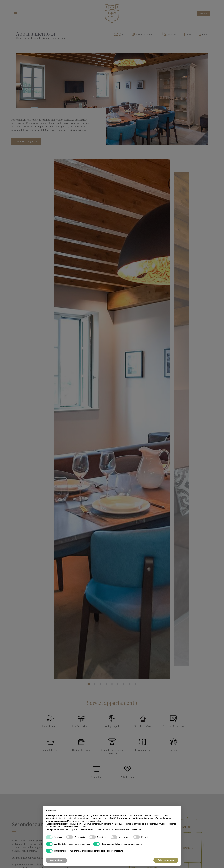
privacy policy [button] (144, 815)
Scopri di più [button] (56, 860)
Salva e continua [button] (166, 860)
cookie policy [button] (95, 821)
